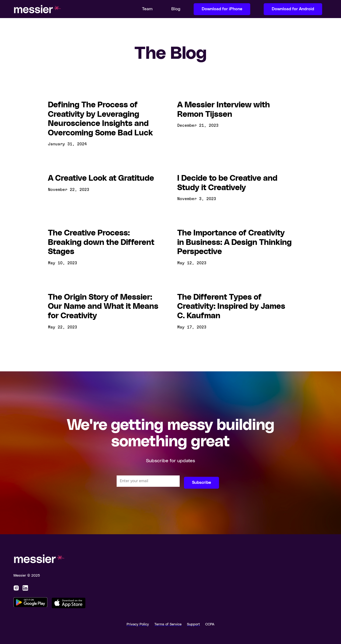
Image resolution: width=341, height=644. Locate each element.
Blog (176, 9)
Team (147, 9)
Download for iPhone (222, 9)
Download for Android (293, 9)
